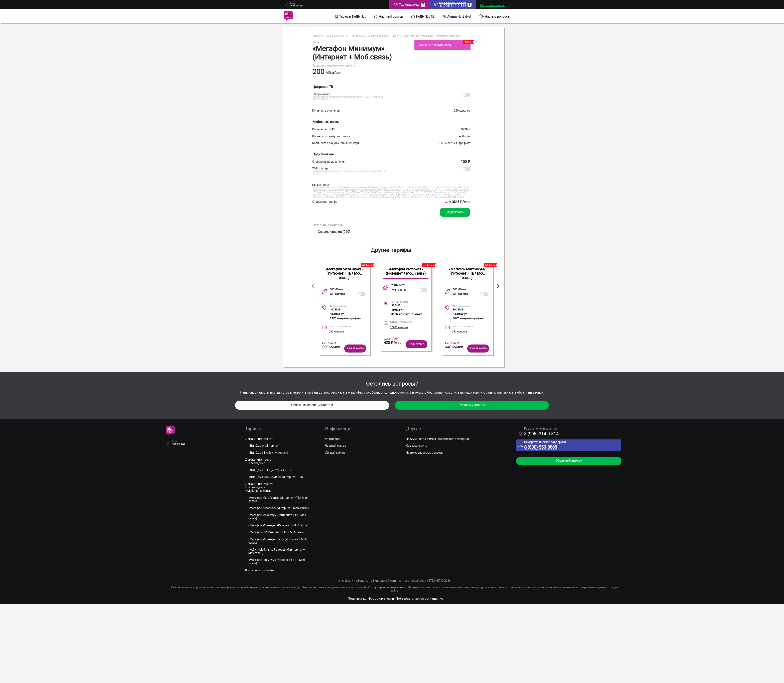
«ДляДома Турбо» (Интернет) (268, 453)
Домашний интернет (259, 439)
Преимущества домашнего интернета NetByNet (437, 439)
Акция (468, 42)
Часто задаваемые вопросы (425, 453)
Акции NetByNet (457, 17)
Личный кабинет (336, 453)
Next (499, 286)
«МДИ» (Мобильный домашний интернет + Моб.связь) (277, 551)
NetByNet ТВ (423, 17)
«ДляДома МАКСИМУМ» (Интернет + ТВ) (276, 477)
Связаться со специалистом (312, 405)
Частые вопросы (495, 17)
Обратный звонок (492, 5)
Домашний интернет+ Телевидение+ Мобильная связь (259, 487)
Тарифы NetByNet (350, 17)
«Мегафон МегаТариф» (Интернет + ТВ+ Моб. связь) (344, 273)
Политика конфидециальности (371, 599)
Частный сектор (388, 17)
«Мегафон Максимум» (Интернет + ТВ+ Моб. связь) (467, 273)
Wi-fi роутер (333, 439)
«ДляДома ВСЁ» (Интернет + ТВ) (270, 470)
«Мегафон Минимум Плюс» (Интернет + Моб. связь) (278, 541)
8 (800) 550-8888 (538, 447)
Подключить (455, 212)
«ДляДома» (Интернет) (264, 446)
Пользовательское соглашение (419, 599)
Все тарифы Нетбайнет (260, 570)
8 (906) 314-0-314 (538, 434)
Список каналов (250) (334, 232)
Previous (312, 286)
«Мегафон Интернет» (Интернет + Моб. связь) (406, 271)
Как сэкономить (417, 446)
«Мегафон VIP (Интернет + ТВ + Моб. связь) (277, 532)
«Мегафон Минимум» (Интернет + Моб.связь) (278, 525)
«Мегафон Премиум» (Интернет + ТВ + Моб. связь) (277, 562)
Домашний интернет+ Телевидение (259, 461)
